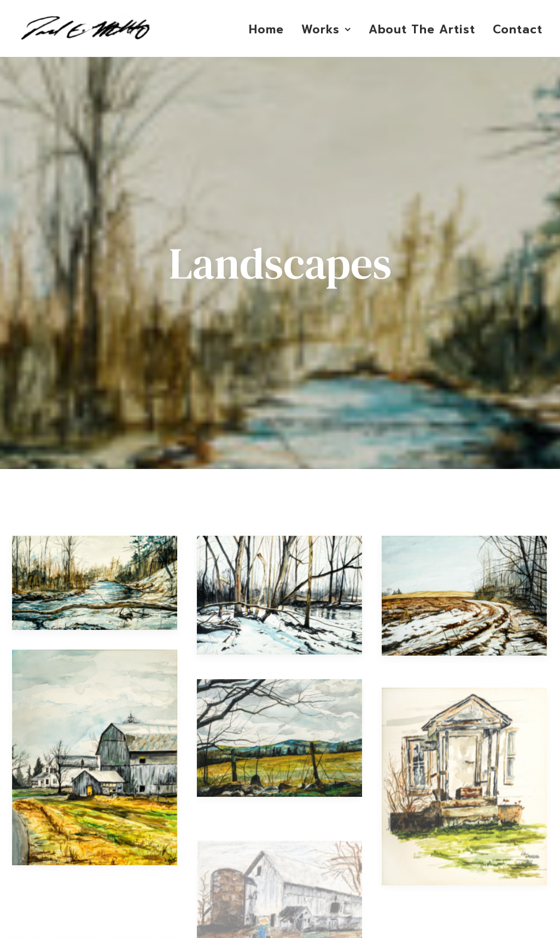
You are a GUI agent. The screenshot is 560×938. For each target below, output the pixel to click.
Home (266, 30)
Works (326, 30)
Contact (518, 30)
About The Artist (422, 30)
